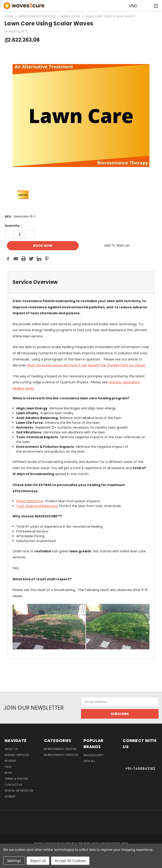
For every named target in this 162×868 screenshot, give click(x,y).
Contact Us (13, 785)
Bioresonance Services (61, 755)
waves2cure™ (94, 755)
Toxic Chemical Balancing (37, 506)
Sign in (10, 791)
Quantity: (12, 226)
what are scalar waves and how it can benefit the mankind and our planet (86, 365)
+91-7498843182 (140, 769)
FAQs (8, 767)
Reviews (10, 761)
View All (89, 761)
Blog (8, 773)
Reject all (38, 861)
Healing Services (17, 755)
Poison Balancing (30, 501)
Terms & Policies (16, 779)
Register (27, 791)
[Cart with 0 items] (147, 6)
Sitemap (10, 797)
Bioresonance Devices (60, 749)
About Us (11, 749)
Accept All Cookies (70, 861)
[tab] (81, 282)
